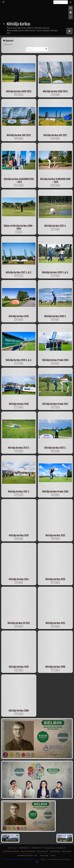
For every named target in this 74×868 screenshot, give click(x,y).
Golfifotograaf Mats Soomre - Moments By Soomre (21, 859)
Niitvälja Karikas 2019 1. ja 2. (19, 360)
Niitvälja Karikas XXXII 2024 (55, 91)
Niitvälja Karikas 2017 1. (19, 492)
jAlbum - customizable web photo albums (55, 859)
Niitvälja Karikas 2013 (55, 579)
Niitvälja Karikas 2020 (19, 316)
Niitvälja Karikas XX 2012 (19, 623)
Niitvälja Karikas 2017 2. (55, 448)
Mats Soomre (66, 851)
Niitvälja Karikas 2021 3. (55, 226)
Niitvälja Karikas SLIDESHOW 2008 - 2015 (55, 181)
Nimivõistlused (55, 851)
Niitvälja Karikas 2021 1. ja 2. (19, 272)
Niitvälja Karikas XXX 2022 (55, 135)
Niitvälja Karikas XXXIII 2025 (19, 91)
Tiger (37, 862)
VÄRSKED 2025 (24, 848)
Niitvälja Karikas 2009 (55, 667)
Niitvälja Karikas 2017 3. (19, 448)
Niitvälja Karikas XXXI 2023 (19, 135)
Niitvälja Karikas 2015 (55, 535)
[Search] (61, 2)
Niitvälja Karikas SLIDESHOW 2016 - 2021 (19, 181)
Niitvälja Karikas (49, 848)
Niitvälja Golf (61, 848)
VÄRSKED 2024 (37, 848)
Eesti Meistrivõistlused (11, 851)
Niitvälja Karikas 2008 (19, 711)
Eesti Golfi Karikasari (28, 851)
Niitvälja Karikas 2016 (19, 535)
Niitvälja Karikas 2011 (55, 623)
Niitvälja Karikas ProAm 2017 (55, 404)
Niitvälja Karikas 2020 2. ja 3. (55, 272)
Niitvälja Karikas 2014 (19, 579)
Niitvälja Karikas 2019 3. (55, 316)
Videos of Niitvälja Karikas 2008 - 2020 (19, 227)
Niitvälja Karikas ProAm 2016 (55, 492)
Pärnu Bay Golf (43, 851)
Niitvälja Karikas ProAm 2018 (55, 360)
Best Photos (12, 848)
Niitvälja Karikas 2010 (19, 667)
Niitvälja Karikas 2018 (19, 404)
